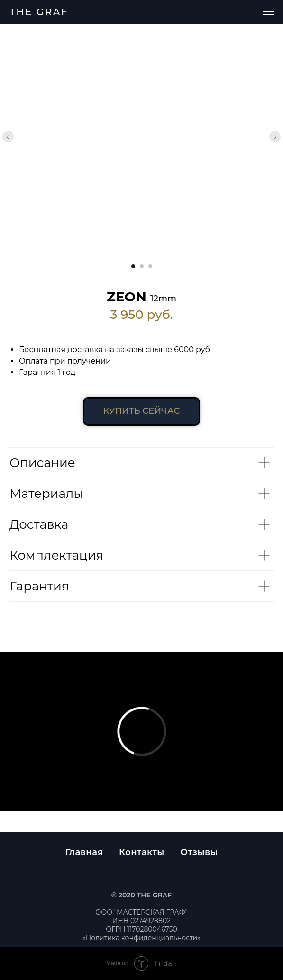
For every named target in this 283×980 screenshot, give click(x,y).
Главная (84, 852)
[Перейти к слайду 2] (142, 266)
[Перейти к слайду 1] (133, 266)
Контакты (142, 852)
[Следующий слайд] (275, 137)
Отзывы (199, 852)
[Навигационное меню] (268, 12)
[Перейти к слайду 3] (150, 266)
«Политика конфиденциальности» (141, 938)
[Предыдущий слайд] (8, 137)
